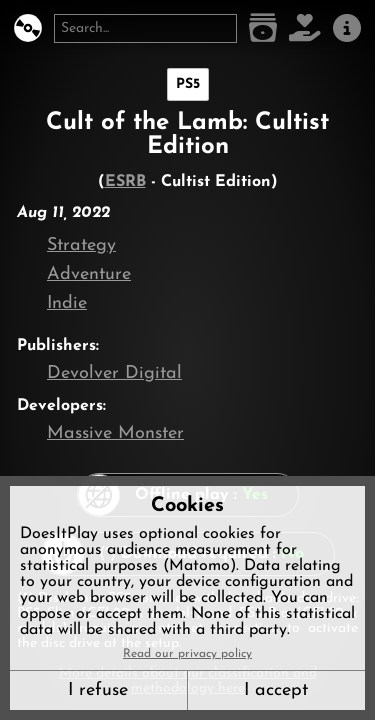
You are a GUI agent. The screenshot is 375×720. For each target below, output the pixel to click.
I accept (276, 690)
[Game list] (263, 28)
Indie (67, 303)
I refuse (98, 690)
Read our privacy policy (187, 654)
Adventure (89, 274)
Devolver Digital (114, 373)
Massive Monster (115, 433)
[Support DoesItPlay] (305, 28)
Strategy (81, 245)
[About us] (347, 28)
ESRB (125, 182)
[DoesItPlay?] (28, 28)
